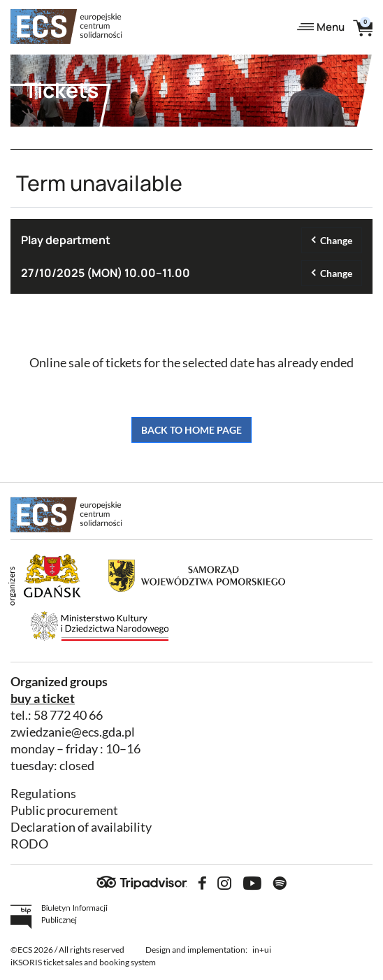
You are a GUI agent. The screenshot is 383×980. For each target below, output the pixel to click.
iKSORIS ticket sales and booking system (83, 962)
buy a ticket (43, 698)
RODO (29, 844)
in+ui (262, 950)
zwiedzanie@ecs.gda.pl (73, 732)
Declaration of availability (81, 827)
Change (336, 240)
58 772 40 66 (68, 715)
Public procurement (64, 810)
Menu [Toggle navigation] (321, 27)
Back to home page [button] (191, 430)
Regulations (43, 794)
